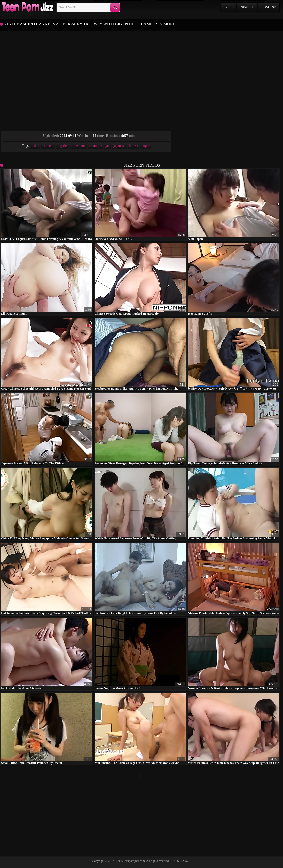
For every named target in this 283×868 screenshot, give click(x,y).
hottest (133, 146)
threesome (78, 146)
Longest (269, 7)
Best (228, 7)
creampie (95, 146)
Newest (247, 7)
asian (35, 146)
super (146, 146)
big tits (63, 146)
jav (108, 146)
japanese (119, 146)
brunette (49, 146)
